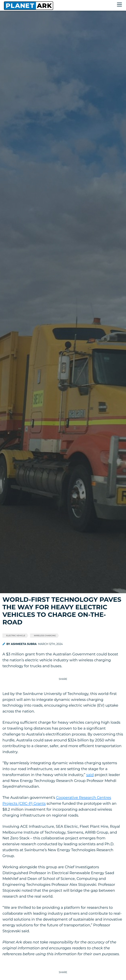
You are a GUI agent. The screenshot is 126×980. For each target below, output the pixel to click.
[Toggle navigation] (120, 5)
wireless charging (45, 635)
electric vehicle (16, 635)
